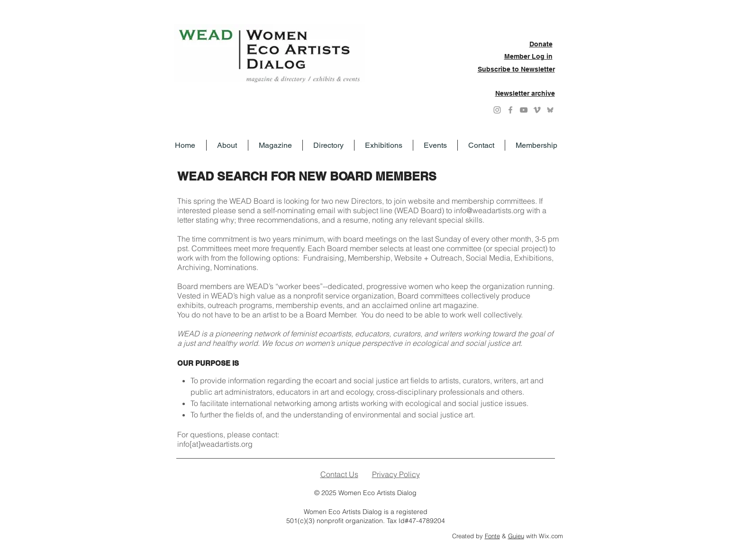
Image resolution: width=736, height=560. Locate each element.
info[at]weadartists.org (215, 444)
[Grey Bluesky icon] (550, 110)
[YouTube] (524, 110)
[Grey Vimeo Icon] (537, 110)
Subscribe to (499, 69)
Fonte (492, 536)
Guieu (516, 536)
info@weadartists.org (489, 210)
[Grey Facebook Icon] (510, 110)
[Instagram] (497, 110)
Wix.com (551, 536)
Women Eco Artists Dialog (377, 493)
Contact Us (339, 474)
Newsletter (538, 69)
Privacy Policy (396, 474)
